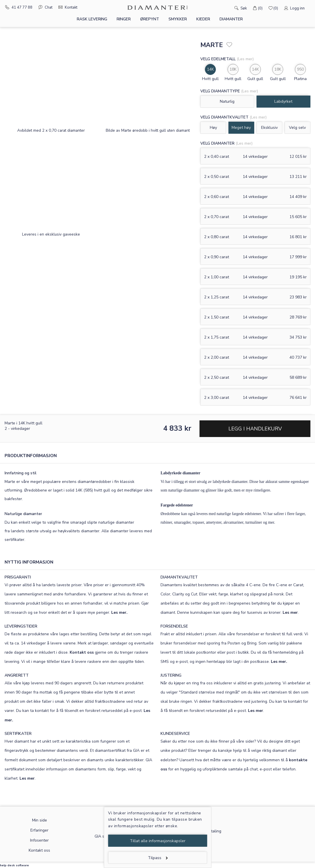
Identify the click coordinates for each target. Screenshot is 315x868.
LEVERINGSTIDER (21, 626)
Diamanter (231, 19)
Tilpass (158, 858)
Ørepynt (150, 19)
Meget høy (241, 128)
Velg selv (297, 128)
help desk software (14, 865)
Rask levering (92, 19)
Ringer (124, 19)
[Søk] (228, 8)
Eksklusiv (269, 128)
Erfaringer (39, 830)
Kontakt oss (82, 652)
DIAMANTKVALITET (179, 577)
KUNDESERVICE (175, 734)
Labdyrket (283, 101)
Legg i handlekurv (255, 429)
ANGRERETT (17, 675)
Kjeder (203, 19)
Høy (213, 128)
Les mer (290, 612)
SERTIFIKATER (18, 734)
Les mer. (119, 612)
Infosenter (39, 840)
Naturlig (227, 101)
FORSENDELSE (174, 626)
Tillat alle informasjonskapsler (158, 841)
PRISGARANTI (18, 577)
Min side (40, 820)
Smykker (178, 19)
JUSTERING (171, 675)
